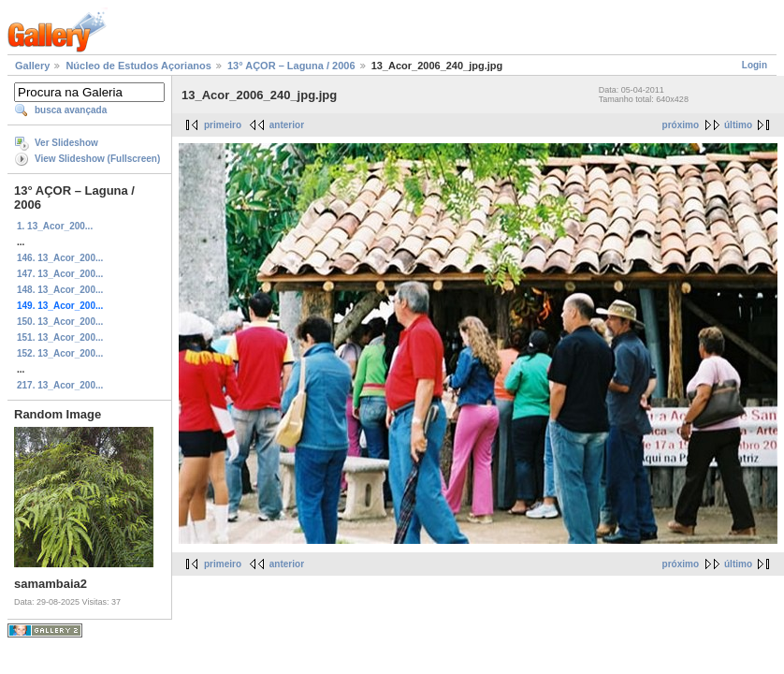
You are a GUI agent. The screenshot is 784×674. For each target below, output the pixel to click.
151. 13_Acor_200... (60, 337)
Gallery (32, 66)
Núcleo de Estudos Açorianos (138, 66)
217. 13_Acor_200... (60, 385)
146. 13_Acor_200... (60, 258)
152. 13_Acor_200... (60, 353)
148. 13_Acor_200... (60, 290)
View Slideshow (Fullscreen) (97, 159)
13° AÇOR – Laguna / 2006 (291, 66)
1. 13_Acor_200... (55, 226)
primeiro (223, 125)
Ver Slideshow (66, 143)
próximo (681, 125)
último (738, 125)
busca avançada (71, 110)
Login (755, 65)
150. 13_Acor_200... (60, 322)
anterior (287, 125)
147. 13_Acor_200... (60, 274)
